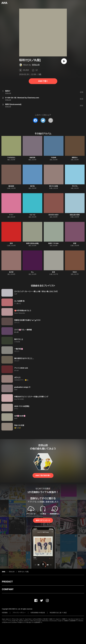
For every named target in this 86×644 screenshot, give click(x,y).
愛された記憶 (54, 186)
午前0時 (54, 158)
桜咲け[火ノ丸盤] (23, 572)
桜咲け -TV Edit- (54, 243)
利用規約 (5, 613)
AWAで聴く (43, 81)
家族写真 (32, 158)
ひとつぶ (32, 215)
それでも (75, 186)
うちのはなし (11, 158)
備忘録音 (11, 186)
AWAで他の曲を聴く (43, 475)
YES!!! (75, 272)
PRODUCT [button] (7, 582)
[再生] (64, 61)
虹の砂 (11, 272)
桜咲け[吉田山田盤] (32, 243)
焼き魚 (32, 186)
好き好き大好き (54, 215)
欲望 (75, 243)
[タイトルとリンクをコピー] (51, 120)
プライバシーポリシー (19, 613)
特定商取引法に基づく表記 (58, 613)
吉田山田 (36, 65)
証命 (11, 243)
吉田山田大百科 (75, 215)
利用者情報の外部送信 (38, 613)
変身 (54, 272)
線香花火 (75, 158)
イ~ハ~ (11, 215)
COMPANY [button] (8, 589)
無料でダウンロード (43, 520)
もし (32, 272)
